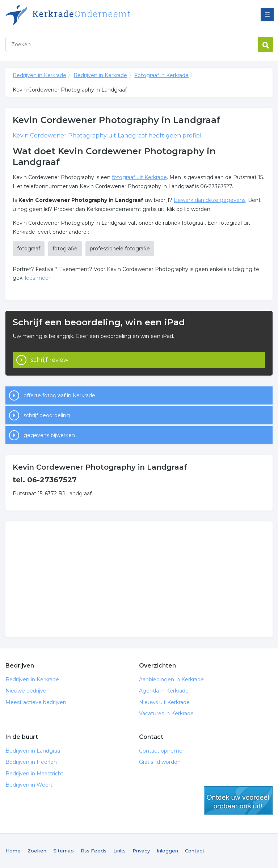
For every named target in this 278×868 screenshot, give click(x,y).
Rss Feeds (94, 851)
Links (119, 851)
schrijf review (50, 360)
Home (13, 851)
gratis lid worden (238, 801)
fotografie (65, 249)
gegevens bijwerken (49, 435)
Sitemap (64, 851)
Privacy (141, 851)
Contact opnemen (162, 751)
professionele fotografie (120, 249)
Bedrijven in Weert (29, 785)
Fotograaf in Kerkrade (161, 75)
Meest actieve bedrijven (36, 702)
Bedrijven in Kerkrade (96, 15)
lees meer (38, 278)
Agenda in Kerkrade (164, 691)
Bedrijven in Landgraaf (34, 751)
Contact (195, 851)
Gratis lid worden (160, 762)
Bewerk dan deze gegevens (210, 200)
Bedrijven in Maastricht (34, 774)
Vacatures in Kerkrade (166, 714)
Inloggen (167, 851)
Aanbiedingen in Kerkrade (171, 679)
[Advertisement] (139, 579)
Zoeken (37, 851)
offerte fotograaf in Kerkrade (59, 395)
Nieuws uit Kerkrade (164, 702)
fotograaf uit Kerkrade (139, 177)
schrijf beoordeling (47, 415)
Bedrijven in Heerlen (31, 762)
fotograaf (29, 249)
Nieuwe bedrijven (28, 691)
